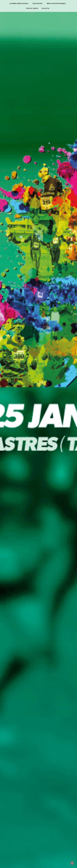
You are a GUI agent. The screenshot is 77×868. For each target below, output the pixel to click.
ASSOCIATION (38, 4)
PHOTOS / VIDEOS (32, 8)
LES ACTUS (45, 8)
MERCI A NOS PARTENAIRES (56, 4)
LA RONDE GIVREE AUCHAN (19, 4)
